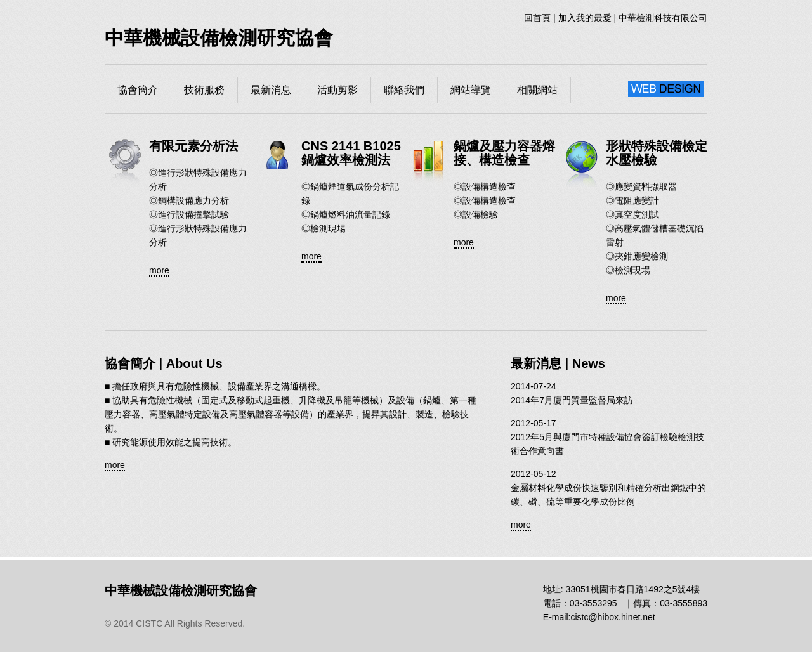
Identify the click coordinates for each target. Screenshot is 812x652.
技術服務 (204, 90)
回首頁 (537, 18)
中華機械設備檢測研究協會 (219, 38)
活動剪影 (337, 90)
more (159, 270)
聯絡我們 (404, 90)
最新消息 (271, 90)
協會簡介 (138, 90)
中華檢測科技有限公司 (663, 18)
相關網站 (537, 90)
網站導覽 (471, 90)
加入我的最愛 (585, 18)
